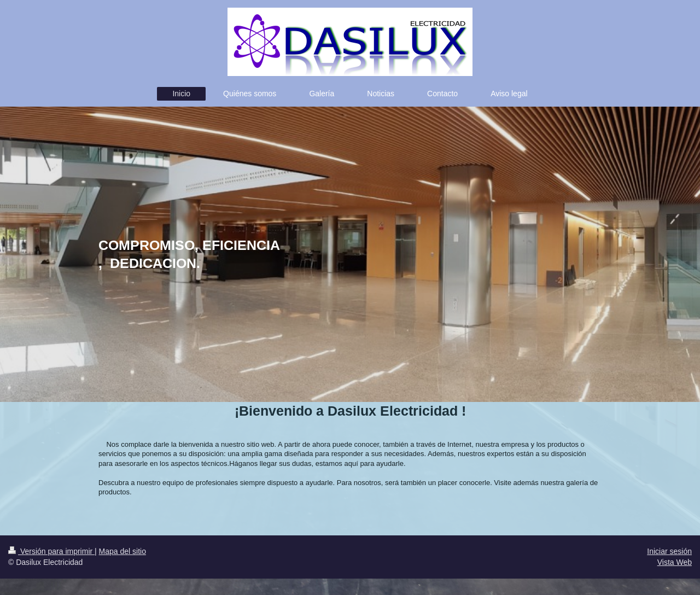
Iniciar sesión (669, 551)
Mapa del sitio (122, 551)
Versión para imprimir (51, 551)
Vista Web (675, 562)
